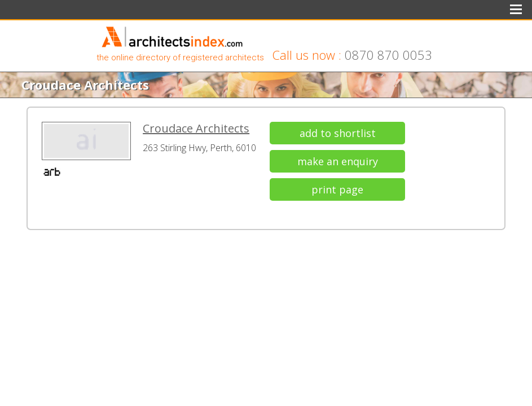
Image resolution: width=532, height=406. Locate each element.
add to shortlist (338, 133)
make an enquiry (338, 161)
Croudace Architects (196, 128)
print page (337, 189)
